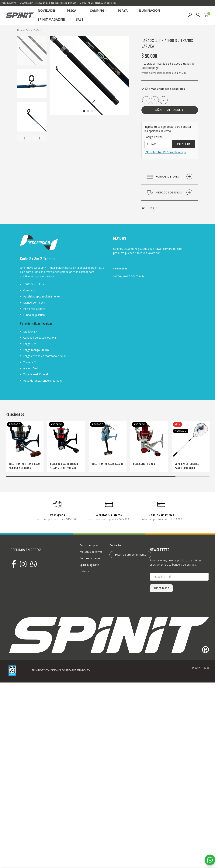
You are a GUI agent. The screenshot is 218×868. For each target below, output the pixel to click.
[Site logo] (20, 15)
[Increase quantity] (164, 100)
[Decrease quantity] (146, 100)
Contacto (115, 545)
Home (21, 30)
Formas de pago (90, 558)
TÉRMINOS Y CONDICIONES (46, 670)
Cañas (37, 30)
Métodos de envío (91, 552)
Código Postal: (153, 137)
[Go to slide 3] (92, 111)
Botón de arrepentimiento (130, 555)
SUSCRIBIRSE (161, 588)
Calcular (183, 144)
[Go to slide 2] (88, 111)
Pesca (29, 30)
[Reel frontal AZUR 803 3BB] (108, 440)
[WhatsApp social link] (34, 564)
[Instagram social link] (23, 564)
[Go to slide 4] (95, 111)
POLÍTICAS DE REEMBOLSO (76, 670)
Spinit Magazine (89, 565)
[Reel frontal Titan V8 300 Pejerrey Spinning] (25, 440)
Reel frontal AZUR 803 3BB (107, 464)
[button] (24, 138)
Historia (84, 571)
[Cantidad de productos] (155, 100)
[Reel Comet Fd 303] (149, 440)
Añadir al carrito (170, 110)
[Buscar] (190, 15)
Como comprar (89, 545)
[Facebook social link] (14, 564)
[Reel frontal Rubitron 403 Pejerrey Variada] (66, 440)
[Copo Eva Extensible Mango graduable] (191, 440)
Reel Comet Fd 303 (144, 464)
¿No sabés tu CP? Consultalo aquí (165, 152)
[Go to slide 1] (84, 111)
